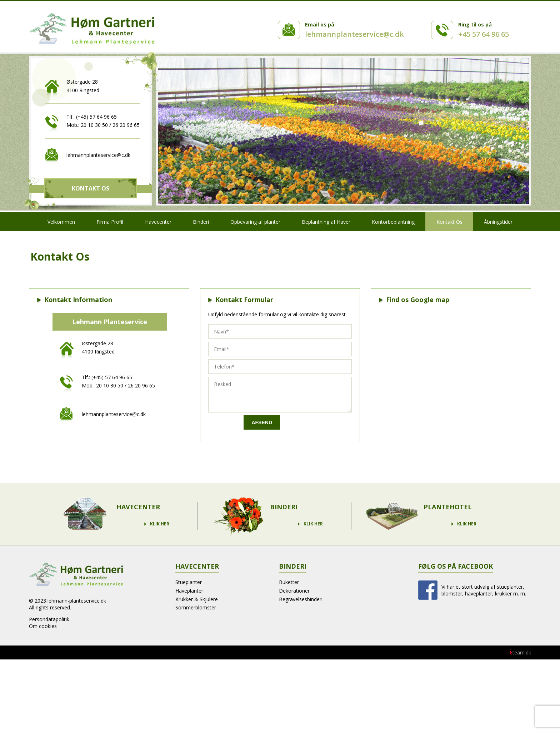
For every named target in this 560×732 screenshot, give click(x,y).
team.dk (520, 652)
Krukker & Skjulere (197, 599)
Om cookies (43, 626)
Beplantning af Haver (326, 222)
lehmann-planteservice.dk (77, 601)
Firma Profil (110, 222)
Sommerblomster (196, 607)
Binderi (201, 222)
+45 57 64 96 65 (484, 34)
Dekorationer (294, 591)
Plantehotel (448, 507)
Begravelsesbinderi (301, 599)
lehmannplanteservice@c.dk (354, 34)
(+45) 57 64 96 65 (96, 117)
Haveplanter (189, 591)
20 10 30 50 (94, 125)
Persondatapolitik (49, 619)
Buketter (289, 582)
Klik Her (160, 524)
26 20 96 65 (126, 125)
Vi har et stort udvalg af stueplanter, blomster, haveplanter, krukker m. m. (484, 590)
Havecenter (158, 222)
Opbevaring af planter (255, 222)
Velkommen (61, 222)
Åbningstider (498, 222)
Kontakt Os (91, 188)
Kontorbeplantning (393, 222)
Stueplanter (189, 582)
